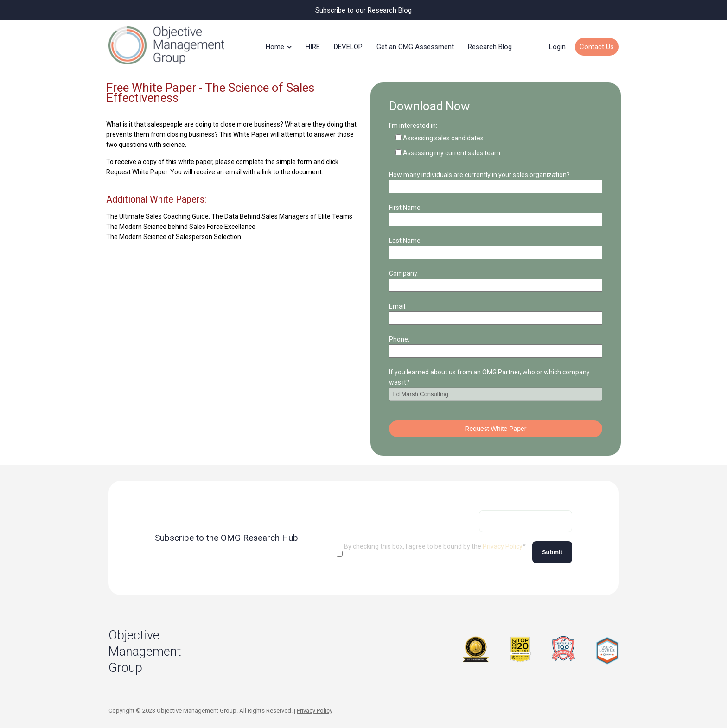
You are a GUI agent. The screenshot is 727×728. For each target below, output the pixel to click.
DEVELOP (348, 44)
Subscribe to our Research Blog (364, 10)
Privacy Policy (503, 540)
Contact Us (597, 44)
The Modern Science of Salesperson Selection (174, 230)
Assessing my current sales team (452, 146)
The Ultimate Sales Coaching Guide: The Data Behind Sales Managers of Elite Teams (229, 210)
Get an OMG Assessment (415, 44)
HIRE (313, 44)
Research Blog (490, 44)
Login (557, 44)
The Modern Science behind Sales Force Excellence (181, 220)
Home (275, 44)
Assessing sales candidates (443, 132)
